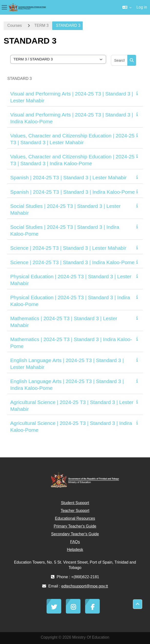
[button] (127, 7)
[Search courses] (119, 60)
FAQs (75, 542)
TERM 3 (42, 25)
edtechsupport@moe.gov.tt (85, 586)
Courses (15, 25)
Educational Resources (75, 518)
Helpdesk (75, 550)
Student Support (75, 503)
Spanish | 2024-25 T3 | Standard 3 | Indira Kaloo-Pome (73, 192)
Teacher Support (75, 511)
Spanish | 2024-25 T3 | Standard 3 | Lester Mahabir (68, 178)
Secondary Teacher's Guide (75, 534)
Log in (142, 7)
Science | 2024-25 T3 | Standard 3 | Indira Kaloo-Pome (72, 262)
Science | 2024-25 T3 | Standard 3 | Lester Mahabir (68, 248)
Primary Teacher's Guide (75, 526)
